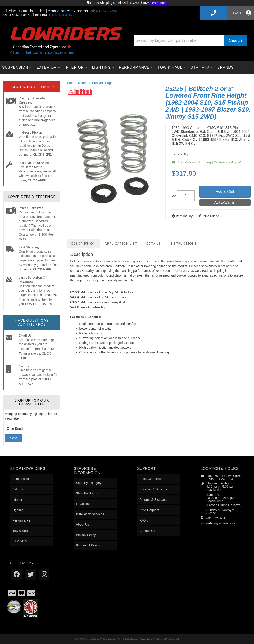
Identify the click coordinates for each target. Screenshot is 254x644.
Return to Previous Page (95, 83)
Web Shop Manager (167, 639)
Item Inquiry (184, 216)
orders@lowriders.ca (221, 523)
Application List (121, 243)
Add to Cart (225, 192)
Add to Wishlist (225, 202)
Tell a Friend (210, 216)
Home (71, 83)
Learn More (158, 3)
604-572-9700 (216, 518)
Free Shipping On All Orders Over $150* (127, 3)
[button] (191, 40)
